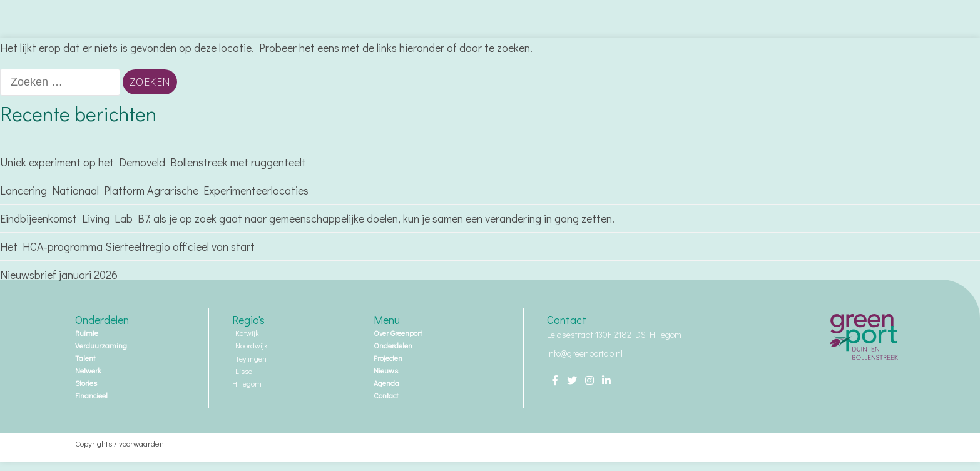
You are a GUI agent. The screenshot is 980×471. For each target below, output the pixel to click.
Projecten (391, 358)
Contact (386, 395)
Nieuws (386, 370)
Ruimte (87, 333)
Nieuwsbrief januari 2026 (59, 275)
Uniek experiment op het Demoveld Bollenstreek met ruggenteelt (154, 162)
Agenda (386, 383)
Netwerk (88, 370)
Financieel (91, 395)
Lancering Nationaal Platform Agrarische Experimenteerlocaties (154, 190)
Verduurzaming (101, 345)
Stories (86, 383)
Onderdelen (396, 345)
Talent (85, 358)
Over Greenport (401, 333)
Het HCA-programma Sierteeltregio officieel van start (127, 246)
